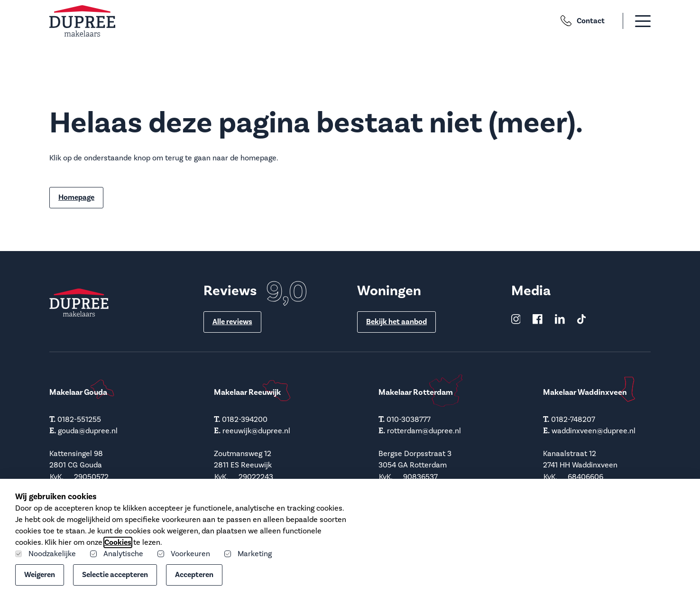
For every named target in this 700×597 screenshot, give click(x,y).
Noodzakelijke (46, 554)
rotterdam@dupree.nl (424, 431)
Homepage (76, 197)
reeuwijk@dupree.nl (256, 431)
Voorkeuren (184, 554)
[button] (631, 21)
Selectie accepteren (115, 575)
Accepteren (194, 575)
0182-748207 (573, 420)
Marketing (248, 554)
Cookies (118, 542)
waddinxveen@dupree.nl (594, 431)
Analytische (117, 554)
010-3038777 (409, 420)
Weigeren (40, 575)
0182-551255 (79, 420)
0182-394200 (245, 420)
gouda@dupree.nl (88, 431)
